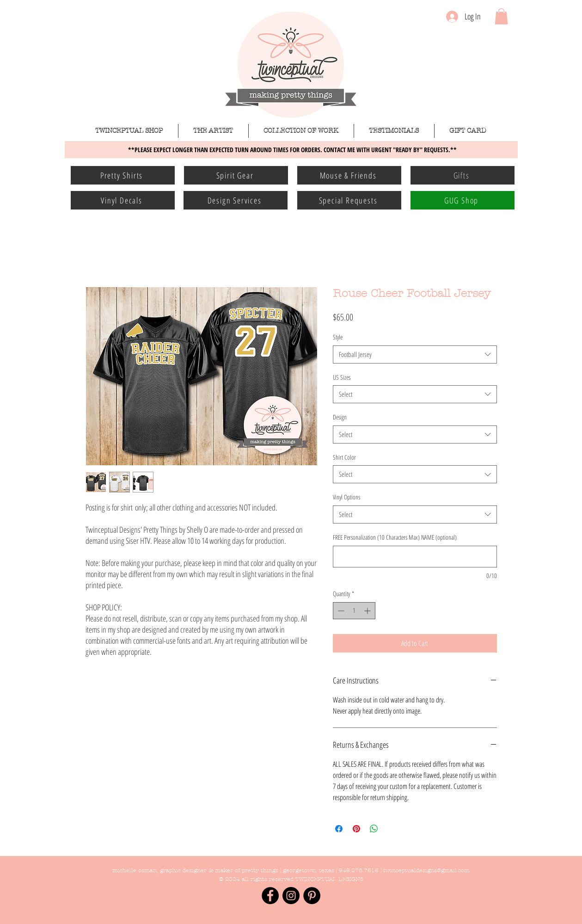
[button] (501, 16)
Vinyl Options (346, 497)
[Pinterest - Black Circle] (312, 896)
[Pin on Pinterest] (356, 829)
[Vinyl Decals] (123, 200)
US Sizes (342, 377)
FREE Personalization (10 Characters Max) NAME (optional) (395, 537)
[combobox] (415, 354)
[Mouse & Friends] (349, 175)
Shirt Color (344, 457)
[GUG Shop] (463, 200)
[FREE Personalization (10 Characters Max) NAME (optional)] (415, 557)
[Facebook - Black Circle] (270, 896)
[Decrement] (340, 611)
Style (338, 337)
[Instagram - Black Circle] (291, 896)
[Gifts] (463, 175)
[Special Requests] (349, 200)
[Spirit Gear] (236, 175)
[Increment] (368, 611)
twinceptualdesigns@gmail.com (426, 870)
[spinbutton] (354, 611)
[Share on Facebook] (339, 829)
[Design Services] (236, 200)
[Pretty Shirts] (123, 175)
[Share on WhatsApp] (374, 829)
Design (340, 417)
